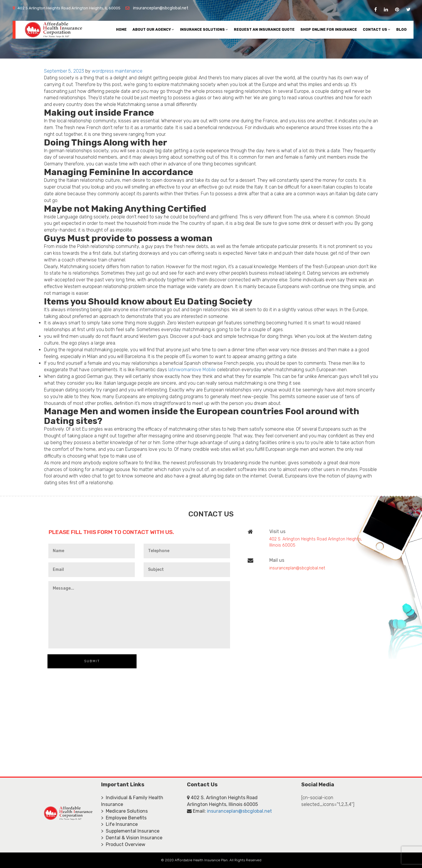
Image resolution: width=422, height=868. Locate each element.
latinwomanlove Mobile (192, 370)
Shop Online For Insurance (329, 29)
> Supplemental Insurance (130, 831)
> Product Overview (123, 844)
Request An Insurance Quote (264, 29)
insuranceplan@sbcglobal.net (161, 8)
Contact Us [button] (377, 29)
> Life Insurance (119, 824)
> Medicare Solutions (124, 811)
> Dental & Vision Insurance (132, 838)
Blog (401, 29)
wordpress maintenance (117, 71)
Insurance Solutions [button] (204, 29)
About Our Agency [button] (153, 29)
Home (121, 29)
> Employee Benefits (124, 818)
